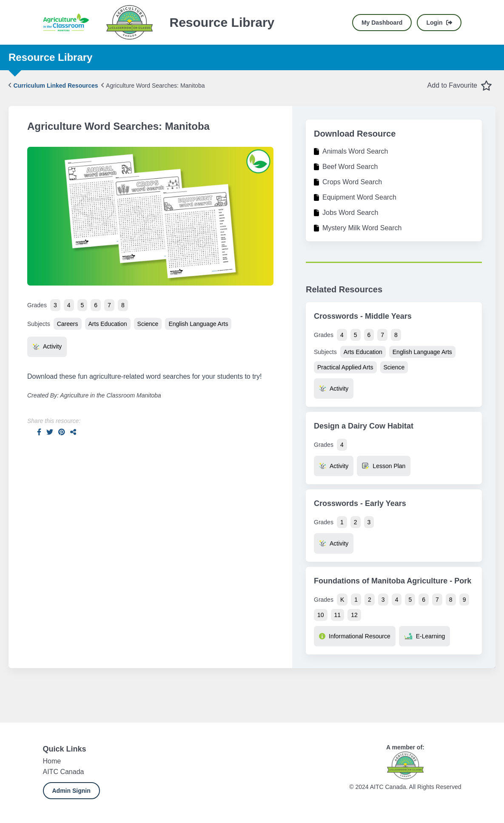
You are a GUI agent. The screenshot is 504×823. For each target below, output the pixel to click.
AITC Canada (64, 772)
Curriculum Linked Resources (53, 86)
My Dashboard (382, 23)
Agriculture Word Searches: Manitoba (153, 86)
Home (52, 761)
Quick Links (65, 749)
